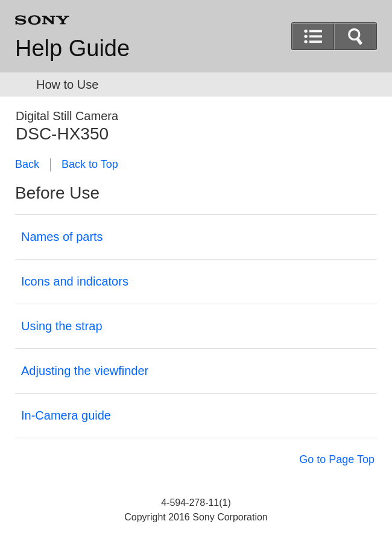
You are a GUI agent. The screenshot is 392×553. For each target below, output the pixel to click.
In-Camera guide (66, 415)
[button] (355, 36)
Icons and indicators (75, 281)
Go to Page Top (337, 459)
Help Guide (72, 48)
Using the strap (62, 326)
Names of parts (62, 237)
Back (27, 164)
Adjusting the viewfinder (85, 371)
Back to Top (90, 164)
